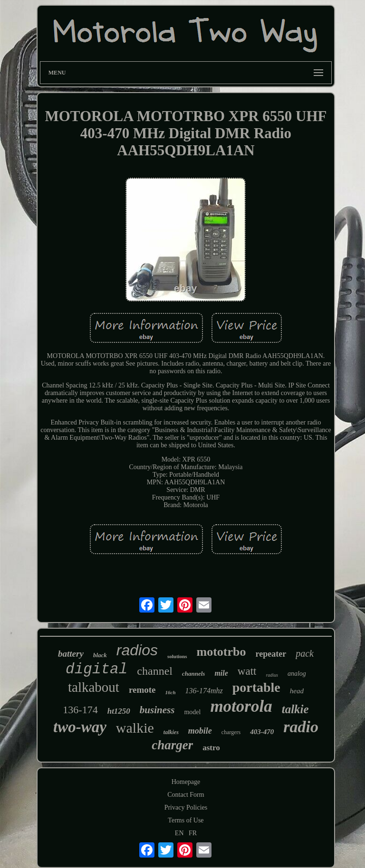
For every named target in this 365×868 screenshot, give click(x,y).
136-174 (80, 710)
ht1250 (119, 711)
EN (179, 833)
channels (193, 674)
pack (305, 653)
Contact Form (186, 795)
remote (142, 690)
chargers (231, 732)
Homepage (186, 782)
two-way (80, 727)
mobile (200, 731)
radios (137, 650)
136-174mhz (204, 691)
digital (96, 669)
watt (247, 671)
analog (297, 674)
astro (211, 748)
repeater (271, 654)
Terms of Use (186, 820)
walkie (135, 728)
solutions (177, 656)
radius (272, 675)
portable (256, 687)
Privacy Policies (186, 807)
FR (193, 833)
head (297, 691)
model (192, 712)
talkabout (94, 687)
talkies (171, 732)
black (100, 655)
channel (155, 671)
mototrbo (221, 652)
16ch (171, 692)
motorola (241, 706)
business (157, 710)
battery (71, 654)
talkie (295, 709)
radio (301, 727)
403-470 (262, 732)
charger (172, 745)
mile (221, 673)
